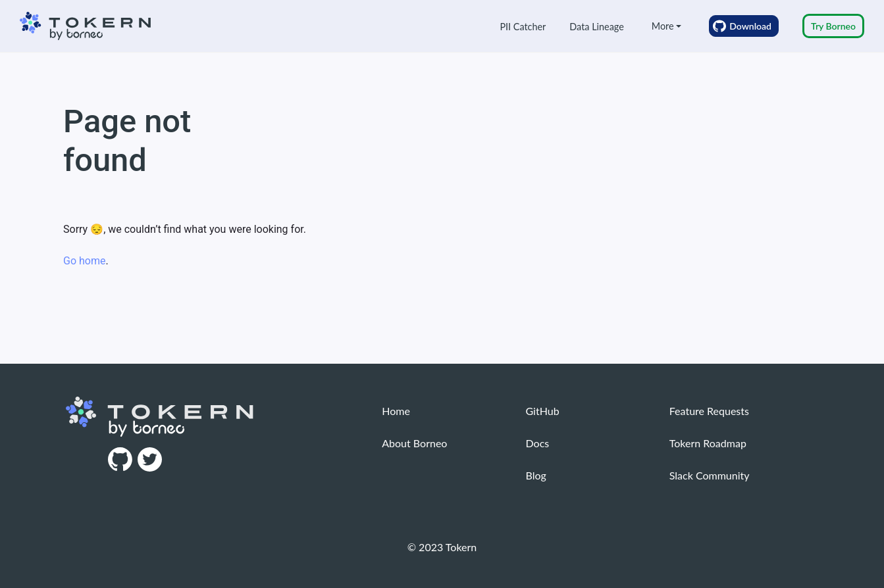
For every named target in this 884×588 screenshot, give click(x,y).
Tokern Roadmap (708, 443)
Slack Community (710, 475)
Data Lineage (596, 27)
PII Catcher (523, 27)
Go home (84, 261)
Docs (538, 443)
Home (396, 411)
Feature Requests (709, 411)
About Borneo (414, 443)
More (663, 26)
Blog (536, 475)
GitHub (543, 411)
